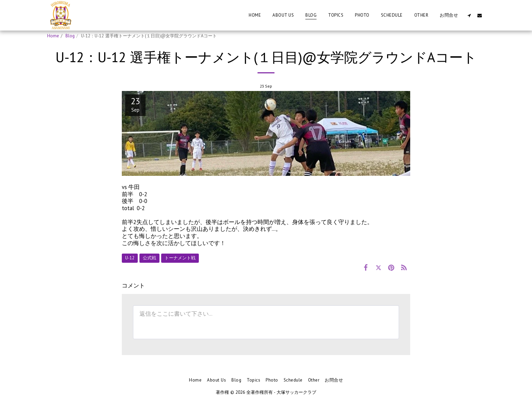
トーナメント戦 (180, 258)
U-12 (130, 258)
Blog (70, 36)
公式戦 (149, 258)
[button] (469, 15)
